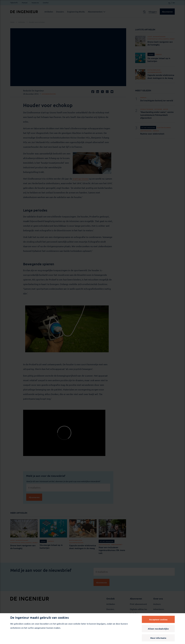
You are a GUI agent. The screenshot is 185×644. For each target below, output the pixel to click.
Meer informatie (158, 638)
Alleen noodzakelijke (158, 629)
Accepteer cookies (158, 619)
